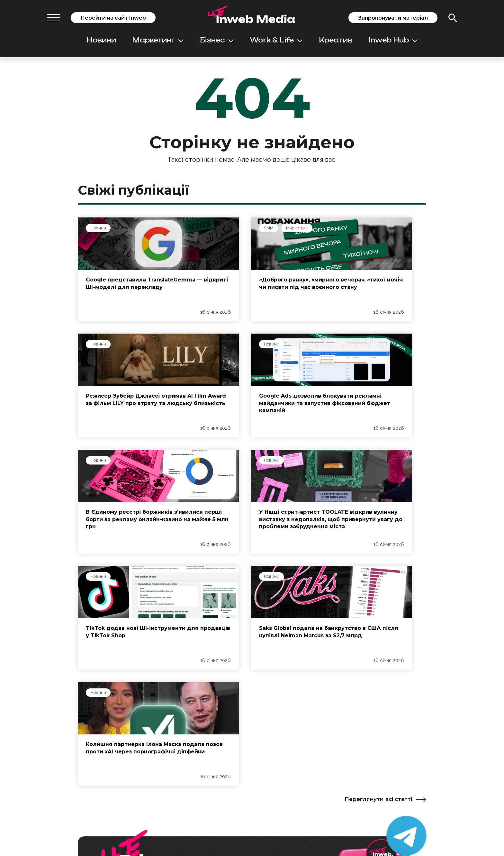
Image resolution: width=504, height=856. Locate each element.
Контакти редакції (104, 802)
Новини (101, 40)
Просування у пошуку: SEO (223, 771)
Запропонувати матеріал (393, 18)
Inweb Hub (393, 40)
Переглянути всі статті (385, 571)
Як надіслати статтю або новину (121, 792)
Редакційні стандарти (108, 763)
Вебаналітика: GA (211, 809)
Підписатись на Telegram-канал (188, 680)
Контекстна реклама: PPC (221, 781)
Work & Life (276, 40)
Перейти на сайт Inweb (113, 18)
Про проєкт (97, 753)
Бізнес (217, 40)
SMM (216, 228)
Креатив (336, 40)
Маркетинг (158, 40)
